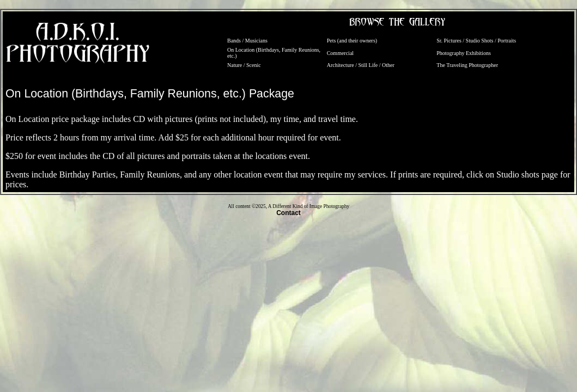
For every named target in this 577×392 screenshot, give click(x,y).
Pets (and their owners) (352, 41)
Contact (288, 213)
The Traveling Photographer (467, 65)
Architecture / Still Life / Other (361, 65)
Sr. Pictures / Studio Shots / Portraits (476, 41)
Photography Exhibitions (464, 53)
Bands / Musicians (247, 41)
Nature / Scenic (244, 65)
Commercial (340, 53)
